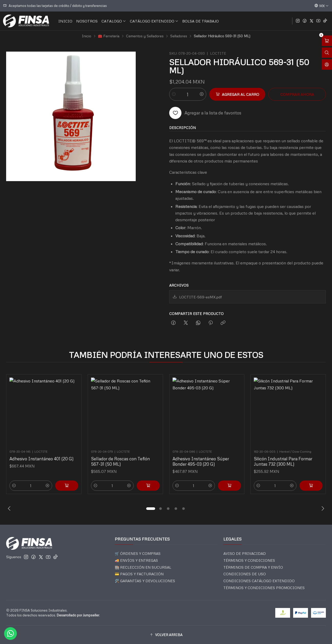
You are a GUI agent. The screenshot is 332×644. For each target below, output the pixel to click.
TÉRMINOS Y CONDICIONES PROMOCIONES (264, 588)
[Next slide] (322, 509)
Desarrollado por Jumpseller (78, 615)
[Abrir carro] (327, 41)
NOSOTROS (87, 21)
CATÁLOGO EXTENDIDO (154, 21)
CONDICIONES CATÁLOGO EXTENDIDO (259, 581)
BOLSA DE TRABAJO (201, 21)
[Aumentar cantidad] (202, 94)
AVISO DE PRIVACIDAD (245, 553)
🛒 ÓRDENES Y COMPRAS (138, 553)
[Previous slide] (10, 509)
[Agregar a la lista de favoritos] (205, 113)
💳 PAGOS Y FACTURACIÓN (139, 574)
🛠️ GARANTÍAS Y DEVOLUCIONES (145, 581)
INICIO (65, 21)
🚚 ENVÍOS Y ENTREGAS (136, 560)
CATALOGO (114, 21)
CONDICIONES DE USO (245, 574)
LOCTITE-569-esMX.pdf (197, 297)
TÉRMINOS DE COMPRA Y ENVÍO (253, 567)
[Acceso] (327, 65)
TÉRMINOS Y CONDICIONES (249, 560)
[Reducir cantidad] (174, 94)
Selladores (179, 36)
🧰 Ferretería (109, 36)
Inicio (87, 36)
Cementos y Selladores (145, 36)
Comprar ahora (297, 94)
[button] (151, 509)
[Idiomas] (322, 6)
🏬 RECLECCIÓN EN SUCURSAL (143, 567)
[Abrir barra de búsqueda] (327, 53)
